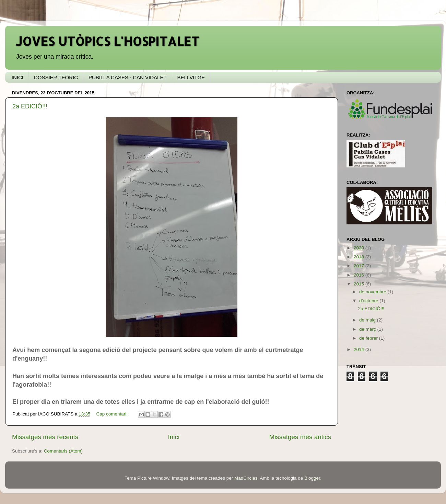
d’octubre (369, 301)
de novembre (373, 292)
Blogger (312, 478)
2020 (360, 248)
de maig (368, 320)
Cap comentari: (112, 414)
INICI (17, 77)
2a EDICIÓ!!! (30, 106)
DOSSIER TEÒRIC (56, 77)
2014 (360, 349)
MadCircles (246, 478)
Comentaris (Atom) (63, 451)
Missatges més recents (45, 437)
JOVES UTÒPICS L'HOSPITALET (107, 41)
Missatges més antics (300, 437)
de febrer (369, 338)
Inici (174, 437)
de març (368, 329)
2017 (360, 266)
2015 (360, 284)
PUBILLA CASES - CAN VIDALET (128, 77)
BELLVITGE (191, 77)
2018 (360, 257)
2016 (360, 275)
